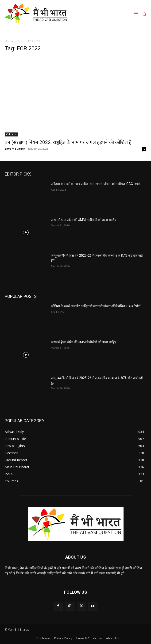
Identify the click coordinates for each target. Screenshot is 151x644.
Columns (11, 134)
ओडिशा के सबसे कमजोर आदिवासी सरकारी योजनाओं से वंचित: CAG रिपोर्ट (96, 184)
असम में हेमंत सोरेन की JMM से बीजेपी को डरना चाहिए (84, 220)
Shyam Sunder (15, 149)
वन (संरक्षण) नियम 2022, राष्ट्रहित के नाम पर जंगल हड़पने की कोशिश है (68, 142)
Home (9, 41)
